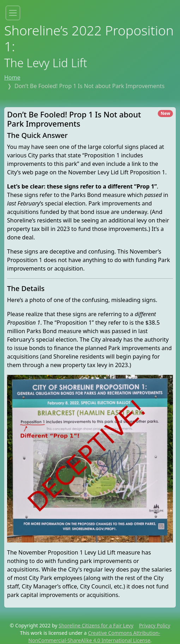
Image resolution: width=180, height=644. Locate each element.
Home (12, 77)
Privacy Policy (155, 625)
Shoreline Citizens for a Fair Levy (96, 625)
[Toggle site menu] (13, 13)
